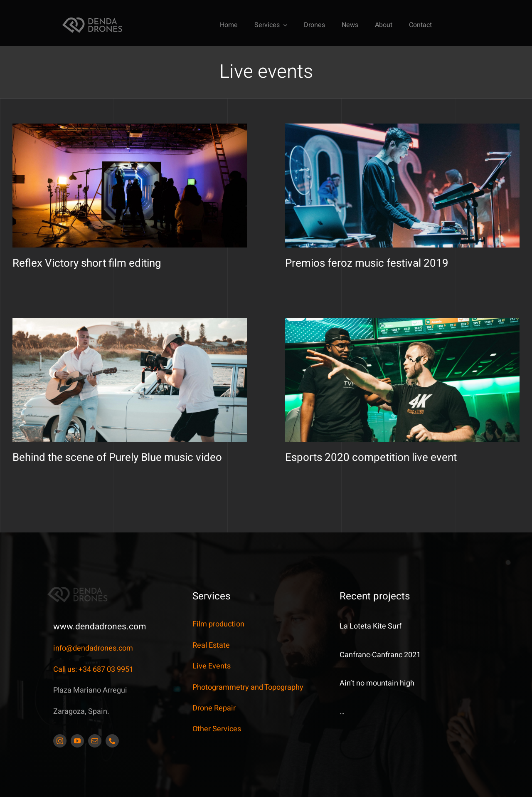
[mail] (95, 741)
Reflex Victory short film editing (87, 263)
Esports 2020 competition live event (275, 446)
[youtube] (77, 741)
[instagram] (60, 741)
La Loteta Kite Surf (371, 626)
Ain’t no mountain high (377, 683)
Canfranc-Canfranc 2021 (380, 655)
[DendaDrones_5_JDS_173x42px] (92, 20)
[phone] (112, 741)
